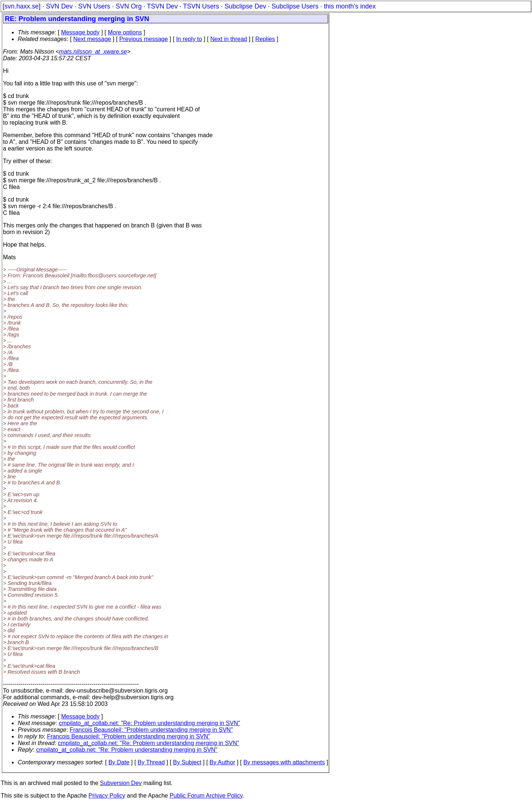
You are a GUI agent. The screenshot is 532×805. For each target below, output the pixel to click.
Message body (80, 32)
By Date (119, 762)
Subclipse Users (295, 6)
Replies (265, 39)
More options (125, 32)
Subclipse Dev (245, 6)
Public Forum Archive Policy (206, 796)
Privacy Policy (107, 796)
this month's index (350, 6)
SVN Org (129, 6)
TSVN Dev (162, 6)
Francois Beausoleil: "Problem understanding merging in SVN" (151, 730)
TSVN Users (201, 6)
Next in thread (229, 39)
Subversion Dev (121, 783)
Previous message (144, 39)
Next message (92, 39)
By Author (222, 762)
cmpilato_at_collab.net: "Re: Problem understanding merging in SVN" (149, 723)
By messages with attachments (284, 762)
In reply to (189, 39)
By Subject (187, 762)
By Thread (151, 762)
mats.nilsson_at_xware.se (93, 52)
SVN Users (94, 6)
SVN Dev (59, 6)
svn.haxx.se (22, 6)
